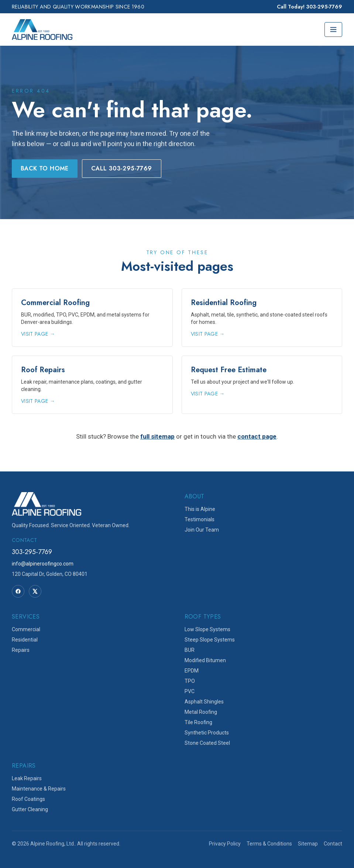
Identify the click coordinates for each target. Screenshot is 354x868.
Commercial (26, 629)
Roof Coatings (28, 799)
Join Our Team (202, 530)
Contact (333, 844)
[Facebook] (18, 591)
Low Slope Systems (207, 629)
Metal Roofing (201, 712)
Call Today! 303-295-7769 (310, 7)
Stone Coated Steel (207, 743)
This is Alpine (200, 509)
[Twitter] (35, 591)
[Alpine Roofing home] (42, 30)
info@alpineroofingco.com (43, 564)
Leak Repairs (27, 778)
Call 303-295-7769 (122, 168)
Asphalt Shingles (204, 702)
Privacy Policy (225, 844)
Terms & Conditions (269, 844)
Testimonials (200, 519)
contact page (257, 436)
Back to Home (45, 168)
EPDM (192, 671)
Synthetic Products (207, 733)
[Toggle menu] (333, 30)
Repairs (21, 650)
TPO (190, 681)
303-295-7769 (32, 552)
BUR (190, 650)
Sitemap (308, 844)
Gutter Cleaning (30, 809)
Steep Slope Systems (210, 640)
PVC (190, 691)
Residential (25, 640)
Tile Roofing (198, 722)
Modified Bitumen (205, 660)
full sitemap (157, 436)
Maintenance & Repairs (39, 789)
